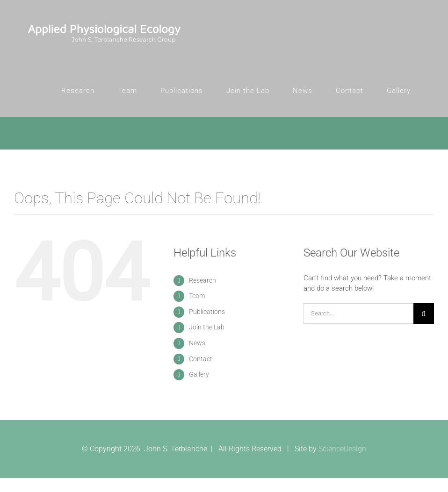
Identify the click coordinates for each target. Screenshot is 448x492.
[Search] (424, 314)
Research (202, 280)
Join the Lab (207, 327)
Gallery (199, 374)
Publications (207, 312)
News (197, 343)
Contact (201, 359)
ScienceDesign (342, 449)
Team (197, 296)
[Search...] (358, 314)
